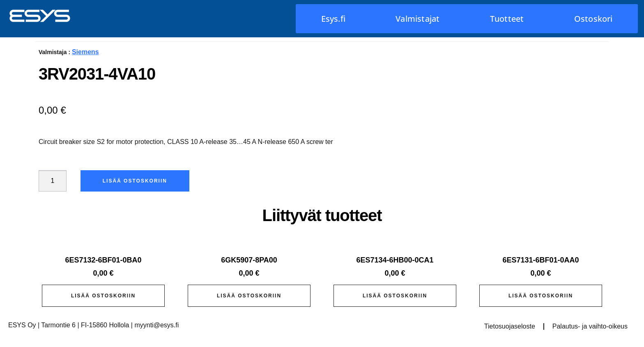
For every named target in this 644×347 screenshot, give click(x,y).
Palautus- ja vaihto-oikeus (590, 326)
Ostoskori (593, 19)
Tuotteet (507, 19)
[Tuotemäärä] (53, 181)
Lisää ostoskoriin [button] (103, 296)
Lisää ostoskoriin (135, 181)
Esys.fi (333, 19)
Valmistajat (417, 19)
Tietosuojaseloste (510, 326)
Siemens (85, 52)
